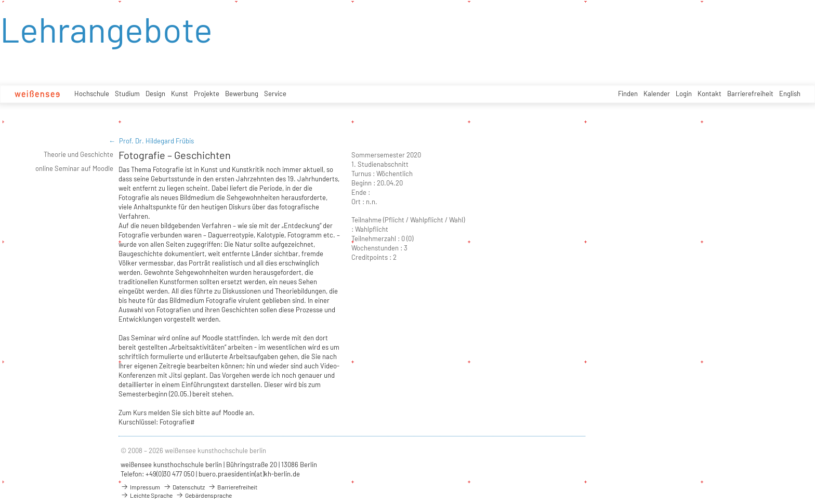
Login (684, 94)
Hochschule (92, 94)
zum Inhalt (0, 0)
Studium (127, 94)
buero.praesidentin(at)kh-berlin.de (249, 474)
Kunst (180, 94)
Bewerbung (242, 94)
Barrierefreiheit (750, 94)
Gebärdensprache (204, 495)
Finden (628, 94)
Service (275, 94)
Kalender (657, 94)
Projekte (207, 94)
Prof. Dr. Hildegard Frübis (156, 141)
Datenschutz (184, 487)
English (790, 94)
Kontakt (709, 94)
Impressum (140, 487)
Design (155, 94)
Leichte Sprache (147, 495)
